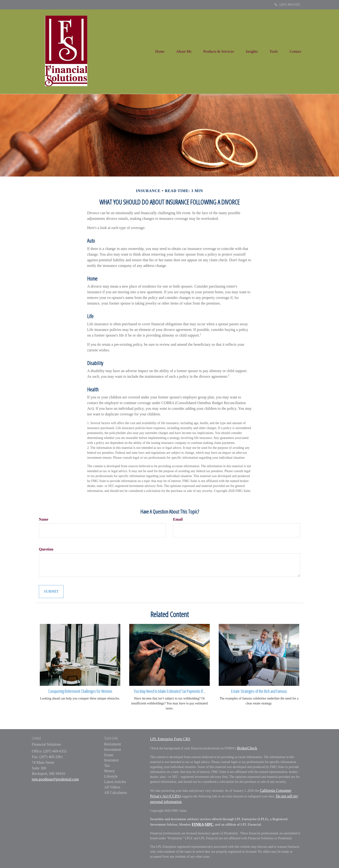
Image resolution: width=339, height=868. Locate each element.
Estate (109, 755)
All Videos (112, 787)
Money (110, 771)
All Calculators (116, 793)
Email (178, 519)
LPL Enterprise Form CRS (170, 739)
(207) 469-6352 (288, 5)
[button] (184, 52)
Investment (113, 749)
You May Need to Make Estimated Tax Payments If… (169, 691)
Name (44, 519)
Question (46, 549)
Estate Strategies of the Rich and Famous (259, 691)
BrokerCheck (247, 748)
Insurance (112, 760)
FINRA (198, 824)
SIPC (209, 824)
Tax (107, 766)
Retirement (113, 744)
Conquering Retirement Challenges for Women (80, 691)
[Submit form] (51, 592)
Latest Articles (115, 782)
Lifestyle (111, 776)
